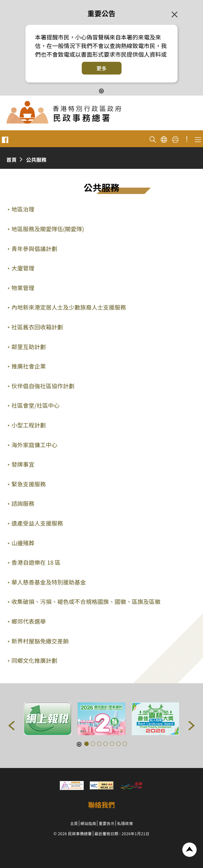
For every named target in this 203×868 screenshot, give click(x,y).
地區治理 (23, 209)
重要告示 (107, 823)
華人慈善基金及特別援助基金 (49, 582)
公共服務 (36, 160)
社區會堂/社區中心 (35, 405)
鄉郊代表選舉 (29, 621)
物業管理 (23, 288)
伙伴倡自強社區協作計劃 (43, 386)
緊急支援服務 (29, 484)
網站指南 (88, 823)
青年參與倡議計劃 (34, 248)
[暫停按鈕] (101, 90)
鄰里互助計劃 (29, 347)
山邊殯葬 (23, 543)
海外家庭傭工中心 (34, 445)
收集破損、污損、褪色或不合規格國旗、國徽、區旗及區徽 (86, 601)
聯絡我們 (101, 805)
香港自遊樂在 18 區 (36, 562)
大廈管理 (23, 268)
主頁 (74, 823)
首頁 (11, 160)
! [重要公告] (187, 139)
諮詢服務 (23, 503)
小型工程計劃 (29, 425)
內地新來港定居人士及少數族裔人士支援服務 (69, 307)
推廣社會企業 (29, 366)
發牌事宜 (23, 464)
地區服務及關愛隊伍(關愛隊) (48, 229)
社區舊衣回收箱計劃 (37, 327)
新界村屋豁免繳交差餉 (40, 641)
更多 (101, 68)
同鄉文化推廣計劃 (34, 660)
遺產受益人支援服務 (37, 523)
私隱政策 (125, 823)
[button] (11, 726)
